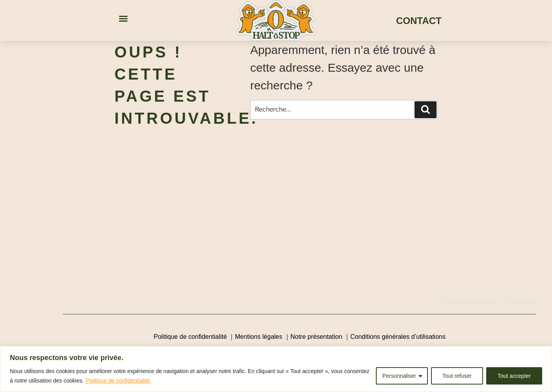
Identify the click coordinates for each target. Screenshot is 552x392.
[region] (276, 369)
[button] (123, 19)
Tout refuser (457, 376)
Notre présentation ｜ (320, 337)
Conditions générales (470, 301)
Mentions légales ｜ (263, 337)
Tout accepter (514, 376)
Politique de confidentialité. (118, 381)
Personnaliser (399, 376)
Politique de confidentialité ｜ (194, 337)
